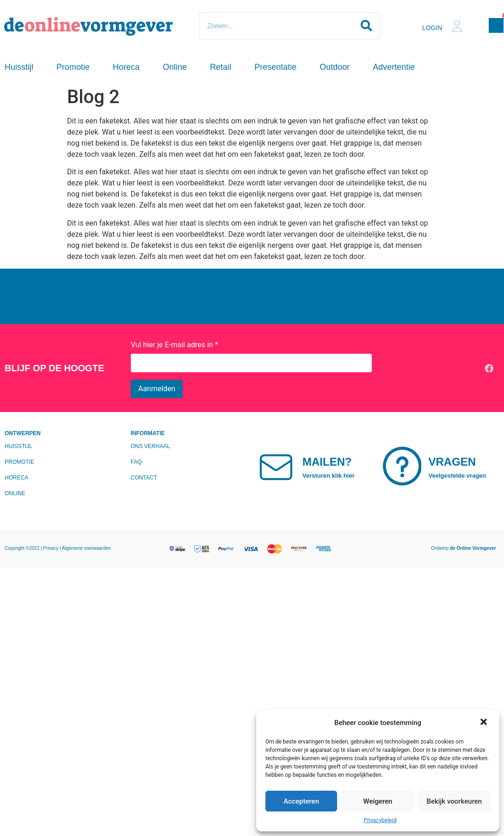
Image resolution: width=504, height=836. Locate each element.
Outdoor (335, 67)
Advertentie (394, 67)
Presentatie (275, 67)
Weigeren (378, 801)
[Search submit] (366, 26)
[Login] (457, 26)
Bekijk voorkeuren (454, 801)
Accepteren (301, 801)
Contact (144, 478)
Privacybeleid (380, 820)
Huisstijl (19, 67)
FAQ (136, 462)
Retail (221, 67)
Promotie (73, 67)
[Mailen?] (276, 466)
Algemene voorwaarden (86, 548)
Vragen (452, 462)
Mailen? (327, 462)
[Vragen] (402, 466)
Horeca (126, 67)
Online (175, 67)
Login (432, 28)
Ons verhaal (151, 446)
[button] (485, 723)
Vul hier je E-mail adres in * (175, 345)
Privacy (51, 548)
